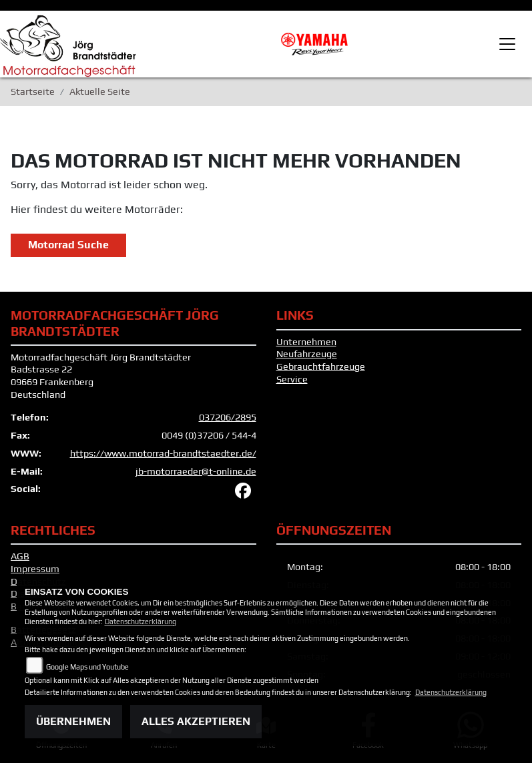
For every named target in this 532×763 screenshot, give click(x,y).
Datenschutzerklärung (141, 621)
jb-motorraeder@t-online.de (196, 471)
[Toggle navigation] (507, 44)
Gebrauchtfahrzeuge (321, 366)
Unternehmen (306, 342)
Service (292, 379)
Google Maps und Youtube (87, 667)
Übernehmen (73, 721)
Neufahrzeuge (307, 354)
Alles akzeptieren (196, 721)
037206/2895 (228, 417)
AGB (20, 556)
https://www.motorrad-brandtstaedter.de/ (163, 453)
